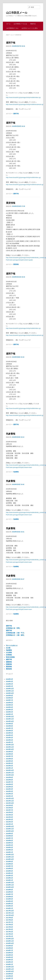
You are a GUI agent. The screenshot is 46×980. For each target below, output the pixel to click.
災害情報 (9, 655)
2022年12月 (10, 770)
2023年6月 (9, 759)
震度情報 (11, 203)
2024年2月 (9, 740)
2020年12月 (10, 826)
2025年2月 (9, 712)
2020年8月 (9, 836)
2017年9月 (9, 918)
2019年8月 (9, 864)
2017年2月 (9, 934)
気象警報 (11, 434)
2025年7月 (9, 700)
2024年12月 (10, 717)
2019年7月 (9, 866)
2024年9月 (9, 724)
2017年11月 (10, 913)
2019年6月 (9, 869)
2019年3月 (9, 876)
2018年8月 (9, 892)
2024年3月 (9, 738)
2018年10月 (10, 887)
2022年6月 (9, 784)
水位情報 (9, 653)
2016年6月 (9, 953)
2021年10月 (10, 803)
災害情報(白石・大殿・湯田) (15, 635)
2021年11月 (10, 801)
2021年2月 (9, 822)
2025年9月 (9, 696)
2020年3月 (9, 847)
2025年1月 (9, 714)
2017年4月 (9, 929)
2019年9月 (9, 862)
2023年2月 (9, 766)
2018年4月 (9, 901)
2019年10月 (10, 859)
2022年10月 (10, 775)
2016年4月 (9, 957)
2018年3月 (9, 904)
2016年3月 (9, 960)
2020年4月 (9, 845)
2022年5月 (9, 787)
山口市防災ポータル (12, 28)
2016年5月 (9, 955)
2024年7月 (9, 728)
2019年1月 (9, 880)
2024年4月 (9, 735)
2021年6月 (9, 812)
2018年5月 (9, 899)
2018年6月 (9, 897)
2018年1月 (9, 908)
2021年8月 (9, 808)
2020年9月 (9, 834)
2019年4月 (9, 873)
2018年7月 (9, 894)
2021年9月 (9, 805)
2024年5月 (9, 733)
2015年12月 (10, 967)
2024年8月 (9, 726)
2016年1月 (9, 964)
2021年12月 (10, 798)
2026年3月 (9, 681)
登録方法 (33, 24)
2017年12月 (10, 911)
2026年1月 (9, 686)
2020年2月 (9, 850)
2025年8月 (9, 698)
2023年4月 (9, 763)
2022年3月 (9, 791)
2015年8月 (9, 976)
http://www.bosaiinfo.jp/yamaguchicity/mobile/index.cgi (23, 97)
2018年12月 (10, 883)
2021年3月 (9, 819)
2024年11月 (10, 719)
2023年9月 (9, 752)
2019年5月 (9, 871)
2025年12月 (10, 689)
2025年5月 (9, 705)
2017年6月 (9, 925)
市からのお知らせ (12, 646)
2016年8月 (9, 948)
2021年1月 (9, 824)
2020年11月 (10, 829)
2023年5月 (9, 761)
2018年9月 (9, 890)
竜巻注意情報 (10, 657)
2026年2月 (9, 684)
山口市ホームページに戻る (30, 28)
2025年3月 (9, 710)
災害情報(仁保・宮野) (13, 628)
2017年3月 (9, 932)
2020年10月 (10, 831)
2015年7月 (9, 978)
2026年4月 (9, 679)
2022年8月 (9, 780)
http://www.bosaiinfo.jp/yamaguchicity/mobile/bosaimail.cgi (25, 104)
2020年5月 (9, 843)
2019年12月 (10, 855)
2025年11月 (10, 691)
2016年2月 (9, 962)
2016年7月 (9, 950)
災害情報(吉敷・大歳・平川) (15, 633)
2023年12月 (10, 745)
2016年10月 (10, 943)
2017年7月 (9, 922)
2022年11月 (10, 773)
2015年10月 (10, 971)
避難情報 (9, 662)
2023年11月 (10, 747)
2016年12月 (10, 939)
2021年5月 (9, 815)
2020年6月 (9, 841)
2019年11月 (10, 857)
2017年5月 (9, 927)
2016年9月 (9, 946)
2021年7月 (9, 810)
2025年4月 (9, 707)
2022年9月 (9, 777)
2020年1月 (9, 852)
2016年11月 (10, 941)
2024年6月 (9, 731)
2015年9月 (9, 974)
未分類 (8, 648)
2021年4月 (9, 817)
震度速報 (9, 669)
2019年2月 (9, 878)
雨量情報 (9, 664)
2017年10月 (10, 915)
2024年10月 (10, 721)
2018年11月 (10, 885)
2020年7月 (9, 838)
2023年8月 (9, 754)
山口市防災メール (17, 13)
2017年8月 (9, 920)
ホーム (8, 24)
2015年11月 (10, 969)
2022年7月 (9, 782)
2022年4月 (9, 789)
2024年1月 (9, 742)
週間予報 (11, 43)
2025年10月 (10, 693)
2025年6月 (9, 703)
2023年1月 (9, 768)
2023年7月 (9, 756)
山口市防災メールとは (20, 24)
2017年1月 (9, 936)
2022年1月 (9, 796)
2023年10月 (10, 749)
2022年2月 (9, 794)
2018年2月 (9, 906)
